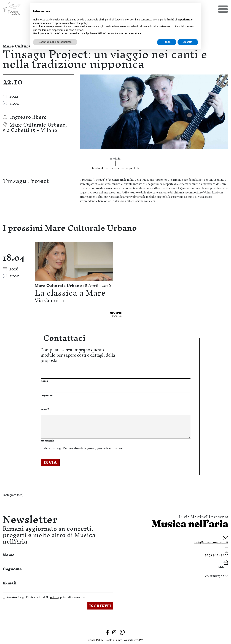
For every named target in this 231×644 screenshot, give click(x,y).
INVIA (50, 462)
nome (44, 381)
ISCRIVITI (100, 606)
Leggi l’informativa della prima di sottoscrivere (85, 448)
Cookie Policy (114, 640)
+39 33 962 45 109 (216, 555)
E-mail (10, 583)
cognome (47, 395)
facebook (98, 168)
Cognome (12, 569)
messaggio (48, 441)
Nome (9, 555)
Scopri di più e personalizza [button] (55, 42)
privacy (92, 448)
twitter (115, 168)
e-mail (45, 409)
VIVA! (141, 640)
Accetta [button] (188, 42)
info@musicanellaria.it (211, 542)
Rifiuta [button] (167, 42)
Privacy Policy (95, 640)
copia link (133, 168)
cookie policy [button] (80, 23)
